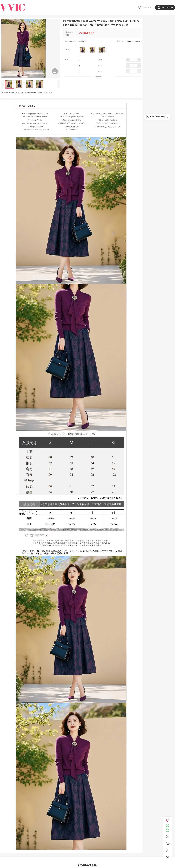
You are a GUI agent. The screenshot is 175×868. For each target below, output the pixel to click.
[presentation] (3, 84)
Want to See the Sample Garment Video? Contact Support (28, 92)
